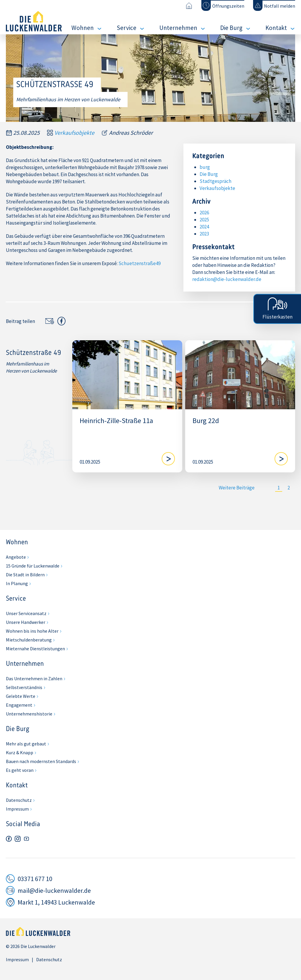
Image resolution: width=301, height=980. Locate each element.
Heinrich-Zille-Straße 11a (116, 421)
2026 (204, 213)
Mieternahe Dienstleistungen (35, 649)
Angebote (16, 557)
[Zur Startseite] (189, 6)
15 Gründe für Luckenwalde (33, 566)
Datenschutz (19, 800)
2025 (204, 220)
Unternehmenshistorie (29, 714)
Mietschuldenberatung (29, 640)
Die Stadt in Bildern (25, 575)
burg (205, 167)
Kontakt (276, 28)
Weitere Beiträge (237, 488)
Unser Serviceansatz (26, 613)
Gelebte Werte (21, 696)
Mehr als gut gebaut (26, 744)
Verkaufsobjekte (74, 133)
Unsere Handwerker (26, 622)
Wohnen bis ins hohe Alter (32, 631)
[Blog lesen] (168, 459)
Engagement (19, 705)
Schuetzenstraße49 (139, 263)
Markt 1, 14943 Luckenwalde (56, 902)
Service (127, 28)
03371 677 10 (35, 879)
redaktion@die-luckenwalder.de (227, 279)
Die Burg (231, 28)
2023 (204, 234)
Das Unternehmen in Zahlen (34, 678)
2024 (204, 227)
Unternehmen (178, 28)
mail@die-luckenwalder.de (54, 890)
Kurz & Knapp (20, 752)
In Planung (17, 583)
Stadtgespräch (215, 181)
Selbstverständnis (24, 687)
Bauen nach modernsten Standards (41, 761)
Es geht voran (20, 770)
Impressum (17, 809)
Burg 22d (206, 421)
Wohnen (83, 28)
